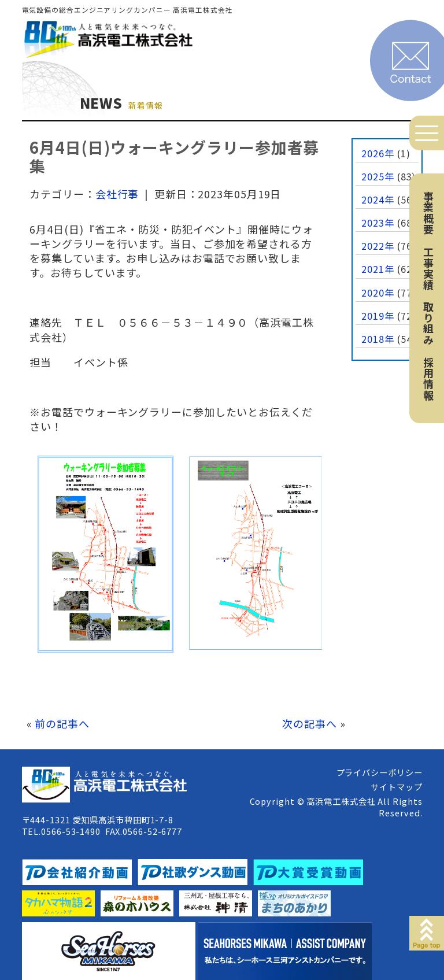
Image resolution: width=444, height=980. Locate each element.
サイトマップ (396, 787)
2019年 (378, 316)
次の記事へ (310, 723)
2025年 (378, 176)
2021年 (378, 269)
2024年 (378, 199)
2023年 (378, 223)
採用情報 (428, 379)
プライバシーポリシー (380, 772)
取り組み (428, 323)
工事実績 (428, 268)
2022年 (378, 246)
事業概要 (428, 213)
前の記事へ (62, 723)
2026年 (378, 153)
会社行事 (117, 194)
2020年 (378, 293)
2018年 (378, 339)
